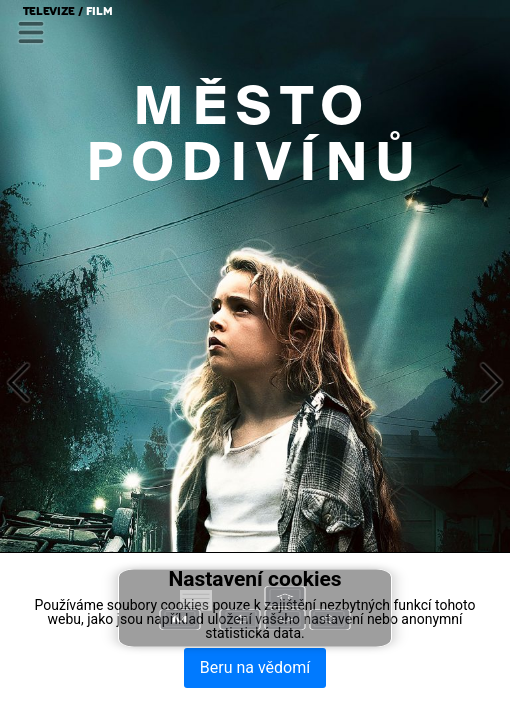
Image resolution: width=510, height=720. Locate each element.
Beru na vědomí (255, 667)
